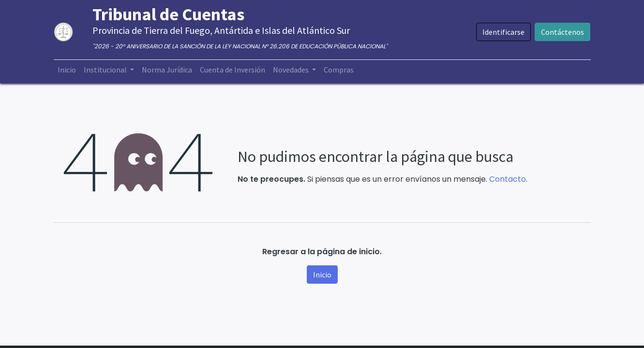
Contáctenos (562, 32)
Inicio (322, 275)
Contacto (508, 179)
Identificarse (503, 32)
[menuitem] (67, 70)
